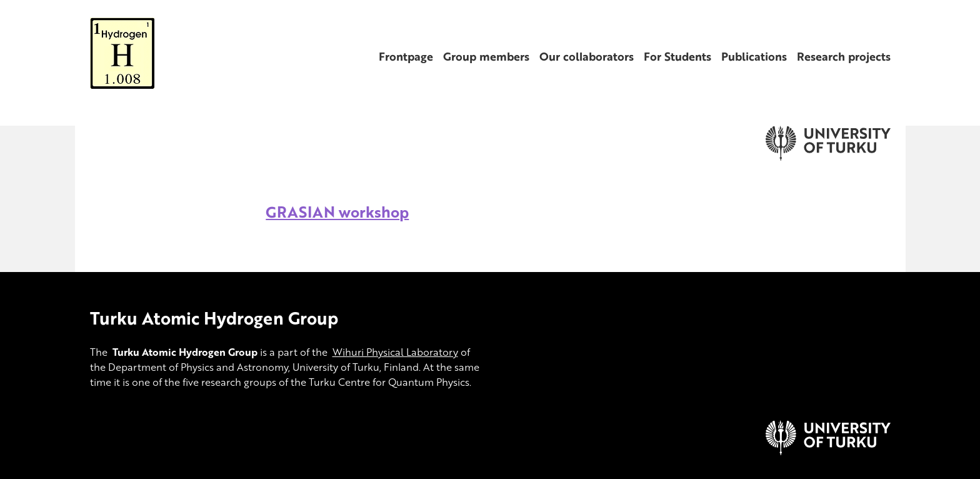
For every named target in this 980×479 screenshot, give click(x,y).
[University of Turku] (828, 451)
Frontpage (406, 56)
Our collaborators (587, 56)
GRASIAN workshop (337, 212)
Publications (754, 56)
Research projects (844, 56)
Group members (486, 56)
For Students (677, 56)
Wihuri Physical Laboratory (395, 352)
